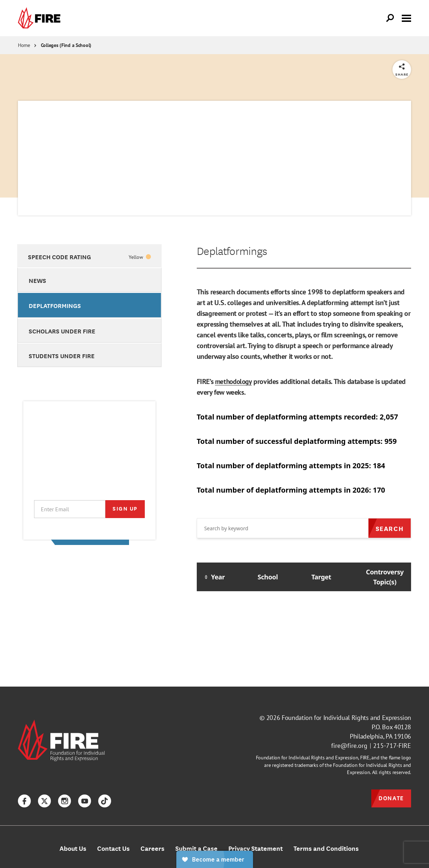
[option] (89, 256)
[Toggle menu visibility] (406, 18)
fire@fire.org (349, 746)
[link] (41, 18)
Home (24, 45)
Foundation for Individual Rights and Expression (346, 718)
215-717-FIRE (392, 746)
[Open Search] (390, 18)
